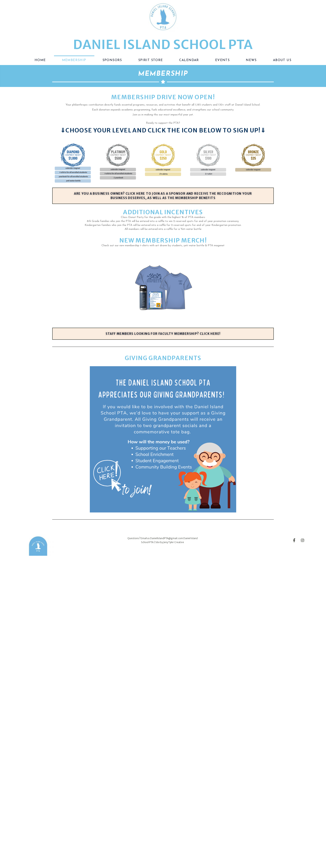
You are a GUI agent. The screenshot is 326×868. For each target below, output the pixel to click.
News (251, 60)
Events (222, 60)
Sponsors (112, 60)
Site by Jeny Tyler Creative (170, 542)
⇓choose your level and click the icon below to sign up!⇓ (163, 130)
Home (40, 60)
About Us (282, 60)
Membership (74, 60)
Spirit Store (151, 60)
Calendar (189, 60)
